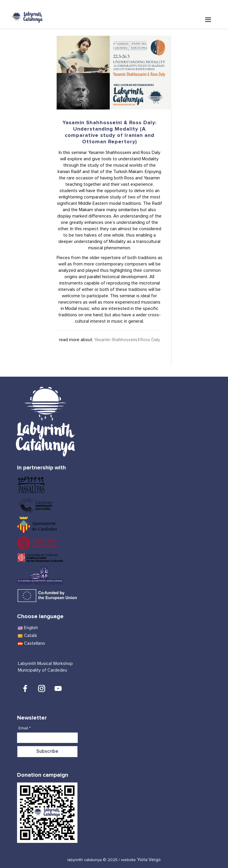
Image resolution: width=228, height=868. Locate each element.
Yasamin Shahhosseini (116, 340)
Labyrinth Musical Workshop (45, 663)
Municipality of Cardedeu (42, 670)
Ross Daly (150, 340)
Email (25, 728)
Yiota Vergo (149, 860)
